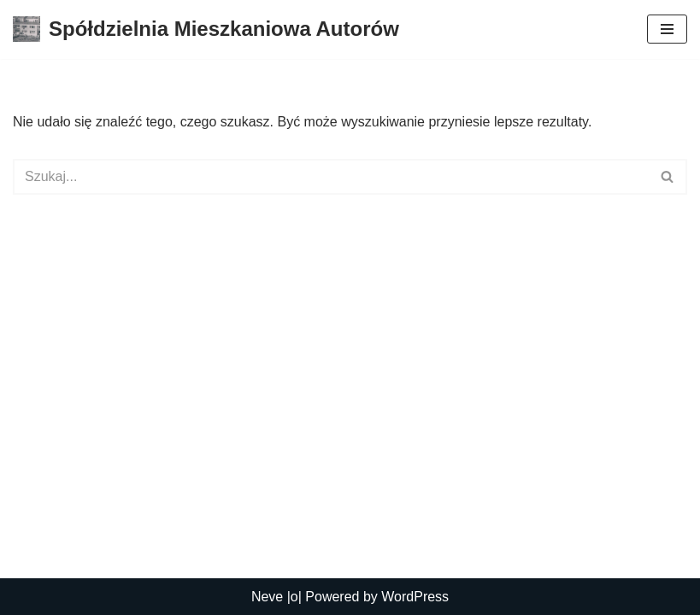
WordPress (415, 597)
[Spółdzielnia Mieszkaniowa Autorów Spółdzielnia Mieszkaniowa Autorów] (206, 29)
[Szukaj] (331, 177)
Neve (267, 597)
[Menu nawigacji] (667, 29)
